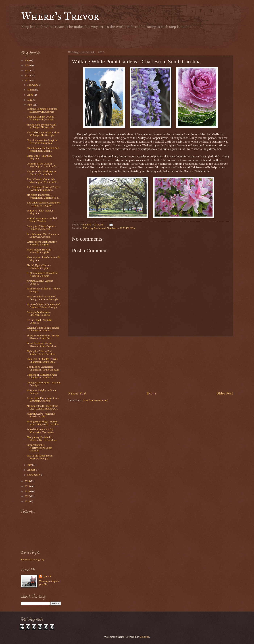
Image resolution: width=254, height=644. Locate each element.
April (31, 95)
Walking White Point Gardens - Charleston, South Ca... (44, 329)
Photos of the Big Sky (33, 560)
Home (152, 393)
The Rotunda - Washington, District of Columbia (42, 173)
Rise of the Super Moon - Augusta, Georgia (40, 457)
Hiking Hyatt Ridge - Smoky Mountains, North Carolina (43, 423)
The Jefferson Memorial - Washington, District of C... (43, 181)
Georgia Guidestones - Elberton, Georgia (39, 314)
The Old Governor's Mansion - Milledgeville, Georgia (43, 134)
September (34, 475)
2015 (27, 486)
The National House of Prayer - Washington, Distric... (43, 188)
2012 (27, 76)
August (31, 470)
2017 (27, 496)
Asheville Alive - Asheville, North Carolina (41, 415)
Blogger (144, 637)
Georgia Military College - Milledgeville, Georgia (41, 118)
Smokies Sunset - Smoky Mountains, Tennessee (40, 431)
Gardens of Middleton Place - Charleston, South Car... (43, 376)
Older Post (225, 393)
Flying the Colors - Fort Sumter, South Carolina (41, 353)
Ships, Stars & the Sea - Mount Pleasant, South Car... (43, 337)
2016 (27, 491)
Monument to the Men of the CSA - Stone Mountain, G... (42, 407)
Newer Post (77, 393)
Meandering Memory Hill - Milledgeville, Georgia (42, 126)
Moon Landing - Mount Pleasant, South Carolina (41, 345)
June (30, 105)
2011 (27, 70)
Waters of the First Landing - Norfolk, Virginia (42, 243)
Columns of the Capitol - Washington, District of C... (43, 165)
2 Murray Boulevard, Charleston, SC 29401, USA (109, 228)
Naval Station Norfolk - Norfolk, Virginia (40, 251)
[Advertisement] (63, 39)
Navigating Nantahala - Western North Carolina (41, 439)
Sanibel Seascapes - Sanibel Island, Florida (42, 220)
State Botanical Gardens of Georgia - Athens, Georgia (42, 298)
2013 (27, 80)
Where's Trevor (60, 16)
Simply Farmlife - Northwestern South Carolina (39, 448)
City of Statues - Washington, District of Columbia (42, 142)
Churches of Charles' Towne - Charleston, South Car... (43, 360)
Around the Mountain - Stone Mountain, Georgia (43, 400)
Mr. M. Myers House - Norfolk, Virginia (39, 267)
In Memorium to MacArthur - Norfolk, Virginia (43, 274)
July (30, 465)
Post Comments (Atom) (96, 400)
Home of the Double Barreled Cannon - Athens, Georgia (43, 306)
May (30, 100)
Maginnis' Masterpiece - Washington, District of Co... (43, 196)
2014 (27, 481)
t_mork (47, 576)
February (33, 85)
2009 (27, 60)
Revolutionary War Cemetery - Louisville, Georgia (44, 235)
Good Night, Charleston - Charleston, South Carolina (43, 368)
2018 (27, 501)
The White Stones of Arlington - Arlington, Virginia (43, 204)
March (31, 90)
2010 (27, 65)
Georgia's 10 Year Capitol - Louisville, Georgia (41, 228)
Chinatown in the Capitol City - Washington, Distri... (43, 149)
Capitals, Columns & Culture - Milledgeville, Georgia (43, 110)
